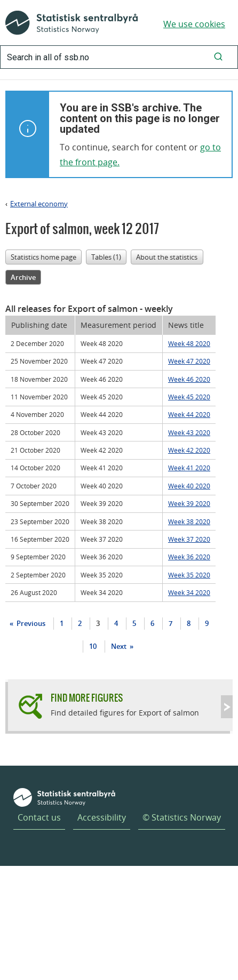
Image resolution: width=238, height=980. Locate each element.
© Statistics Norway (182, 817)
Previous (30, 623)
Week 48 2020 (189, 343)
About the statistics (167, 257)
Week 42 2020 (189, 450)
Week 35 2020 (189, 575)
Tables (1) (106, 257)
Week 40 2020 (189, 486)
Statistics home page (43, 257)
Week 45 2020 (189, 397)
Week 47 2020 (189, 361)
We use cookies (194, 24)
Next (120, 646)
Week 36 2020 (189, 557)
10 (93, 646)
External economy (39, 204)
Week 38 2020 (189, 521)
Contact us (39, 817)
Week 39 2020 (189, 503)
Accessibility (102, 817)
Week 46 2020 (189, 379)
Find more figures (87, 698)
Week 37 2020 (189, 539)
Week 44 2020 (189, 414)
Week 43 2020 (189, 432)
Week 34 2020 (189, 592)
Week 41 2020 (189, 468)
